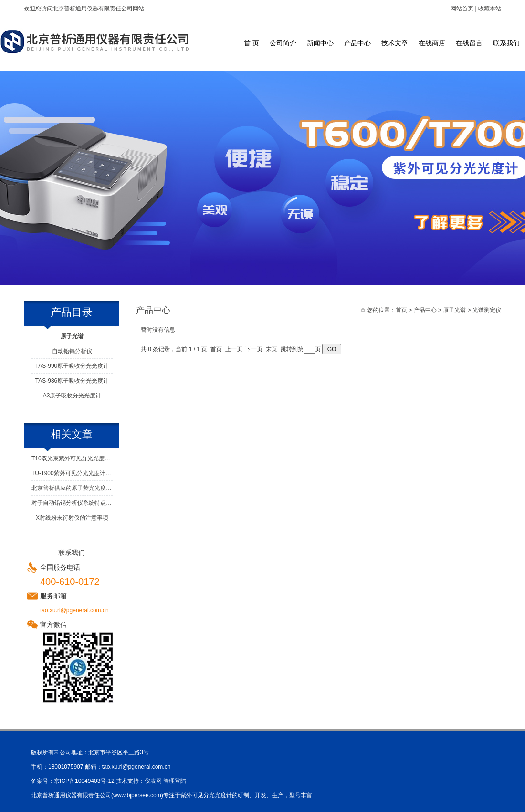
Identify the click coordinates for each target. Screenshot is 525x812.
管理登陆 (175, 781)
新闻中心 (320, 43)
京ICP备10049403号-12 (84, 781)
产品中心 (357, 43)
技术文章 (395, 43)
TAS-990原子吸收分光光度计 (72, 366)
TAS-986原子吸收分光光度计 (72, 381)
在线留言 (469, 43)
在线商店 (432, 43)
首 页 (252, 43)
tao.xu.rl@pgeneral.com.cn (136, 767)
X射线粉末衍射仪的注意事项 (72, 518)
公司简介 (283, 43)
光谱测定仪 (487, 310)
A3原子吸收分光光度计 (72, 396)
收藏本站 (490, 9)
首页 (401, 310)
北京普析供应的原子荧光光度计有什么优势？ (72, 488)
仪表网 (153, 781)
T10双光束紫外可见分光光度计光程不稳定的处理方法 (72, 458)
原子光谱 (454, 310)
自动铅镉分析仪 (72, 351)
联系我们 (506, 43)
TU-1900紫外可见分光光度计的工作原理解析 (72, 473)
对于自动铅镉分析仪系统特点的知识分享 (72, 503)
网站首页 (462, 9)
